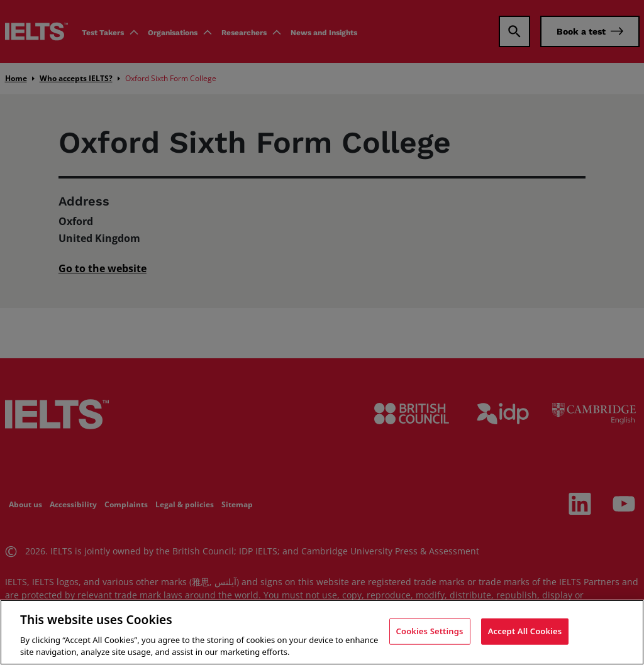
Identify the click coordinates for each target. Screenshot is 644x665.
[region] (322, 632)
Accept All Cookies (525, 631)
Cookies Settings (430, 631)
